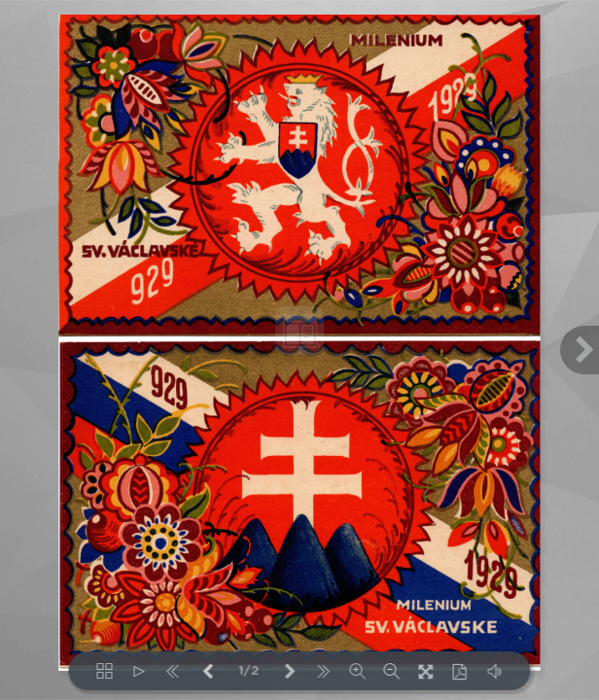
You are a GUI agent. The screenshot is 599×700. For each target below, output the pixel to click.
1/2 (248, 671)
